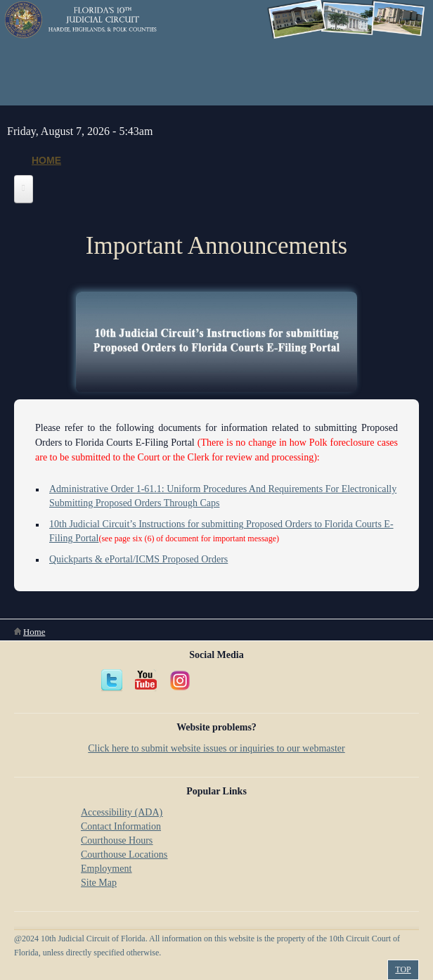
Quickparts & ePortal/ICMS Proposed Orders (138, 559)
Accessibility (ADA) (122, 812)
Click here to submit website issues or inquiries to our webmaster (216, 748)
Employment (106, 869)
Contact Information (121, 826)
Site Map (99, 883)
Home (46, 160)
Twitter (112, 681)
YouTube (146, 681)
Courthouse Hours (117, 840)
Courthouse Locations (124, 855)
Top (403, 969)
